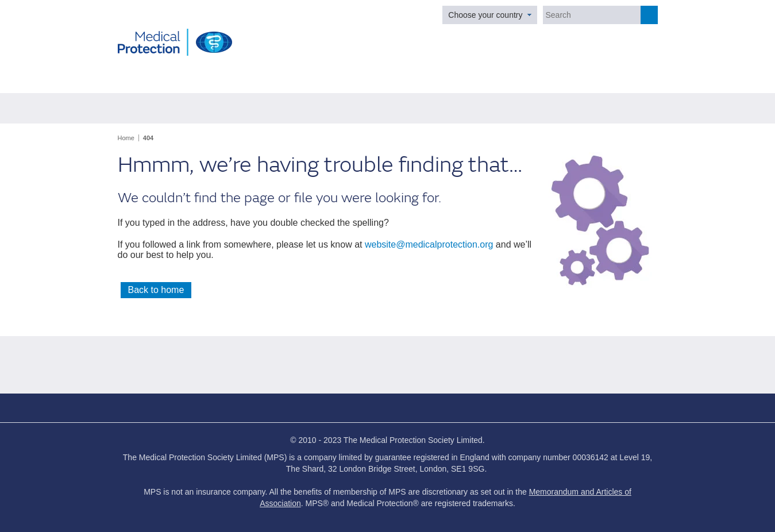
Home (126, 138)
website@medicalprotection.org (429, 244)
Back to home (156, 290)
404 (148, 138)
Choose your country (485, 15)
